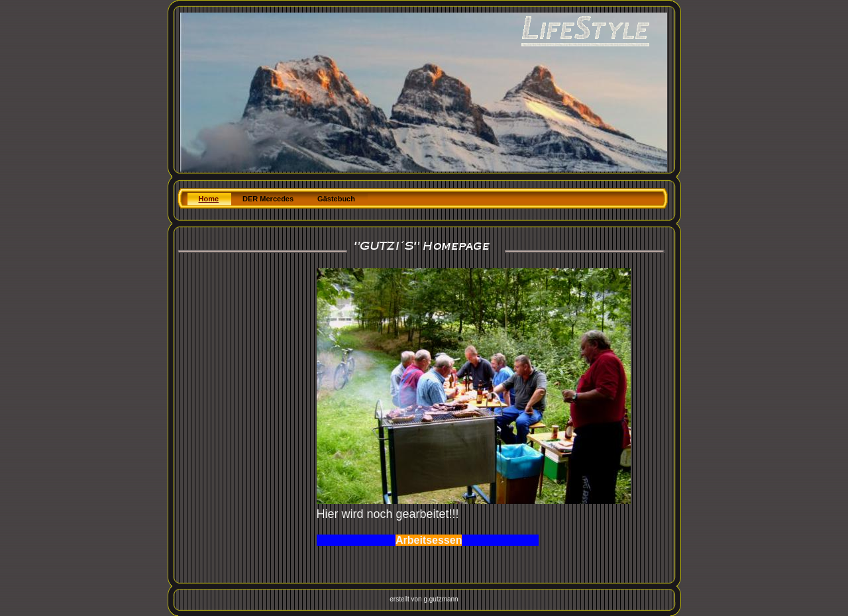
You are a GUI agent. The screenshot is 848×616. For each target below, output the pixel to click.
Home (209, 199)
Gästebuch (336, 199)
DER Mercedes (268, 199)
